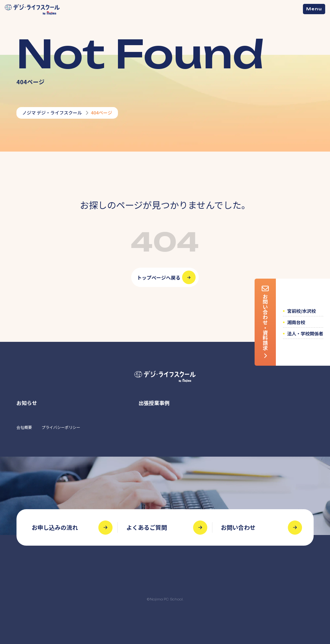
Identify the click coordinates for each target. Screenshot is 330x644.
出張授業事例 (154, 403)
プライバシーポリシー (61, 427)
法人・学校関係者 (305, 333)
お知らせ (27, 403)
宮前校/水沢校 (301, 311)
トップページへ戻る (159, 277)
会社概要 (24, 427)
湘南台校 (296, 322)
